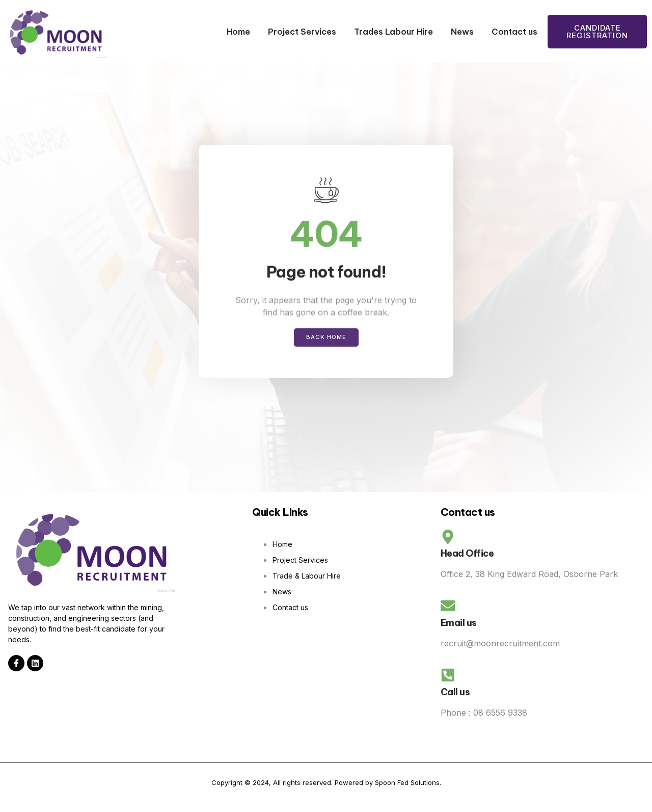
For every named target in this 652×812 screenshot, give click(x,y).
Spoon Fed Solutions (407, 793)
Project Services (302, 32)
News (462, 32)
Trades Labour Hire (393, 32)
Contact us (514, 32)
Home (238, 32)
